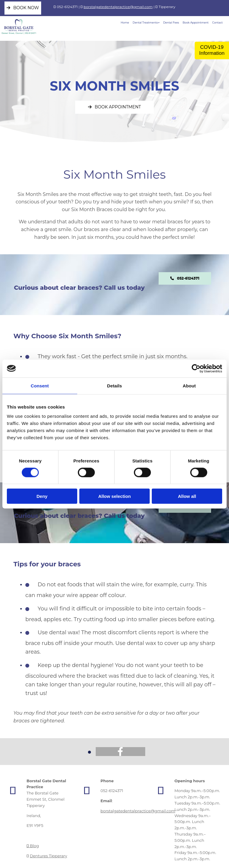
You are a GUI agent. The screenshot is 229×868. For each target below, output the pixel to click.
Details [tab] (114, 385)
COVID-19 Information (212, 50)
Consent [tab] (40, 385)
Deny (42, 496)
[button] (23, 8)
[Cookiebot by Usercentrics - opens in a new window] (196, 368)
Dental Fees (171, 22)
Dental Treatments (145, 22)
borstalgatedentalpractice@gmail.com (118, 7)
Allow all (187, 496)
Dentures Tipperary (48, 856)
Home (125, 22)
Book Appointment (196, 22)
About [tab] (189, 385)
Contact (218, 22)
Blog (33, 846)
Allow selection (114, 496)
